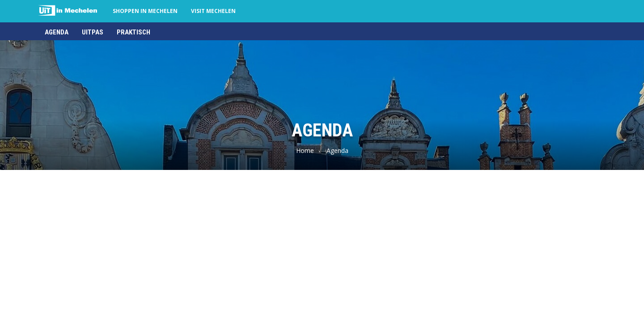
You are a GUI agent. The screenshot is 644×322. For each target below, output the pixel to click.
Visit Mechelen (213, 11)
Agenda (57, 32)
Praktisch (133, 32)
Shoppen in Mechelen (145, 11)
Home (305, 150)
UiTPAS (93, 32)
